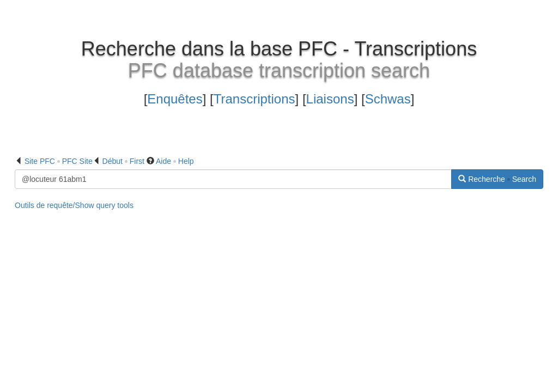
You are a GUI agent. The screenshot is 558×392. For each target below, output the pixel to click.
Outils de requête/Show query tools (74, 205)
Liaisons (330, 99)
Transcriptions (254, 99)
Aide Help (175, 161)
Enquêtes (175, 99)
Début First (123, 161)
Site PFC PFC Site (59, 161)
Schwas (388, 99)
